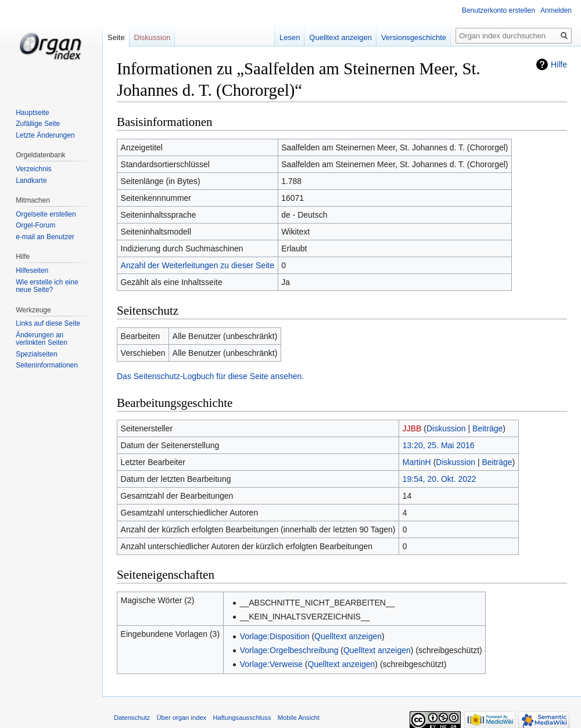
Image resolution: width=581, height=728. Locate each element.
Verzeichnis (33, 169)
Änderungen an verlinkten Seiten (42, 339)
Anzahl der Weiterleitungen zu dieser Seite (198, 265)
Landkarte (31, 181)
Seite (116, 37)
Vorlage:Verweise (271, 664)
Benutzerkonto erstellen (498, 10)
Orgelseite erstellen (46, 214)
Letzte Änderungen (45, 135)
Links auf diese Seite (48, 323)
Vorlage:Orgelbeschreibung (289, 650)
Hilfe (559, 64)
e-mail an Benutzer (45, 237)
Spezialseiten (36, 354)
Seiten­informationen (47, 365)
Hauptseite (32, 113)
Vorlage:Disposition (275, 636)
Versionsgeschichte (415, 37)
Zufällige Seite (38, 124)
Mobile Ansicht (299, 718)
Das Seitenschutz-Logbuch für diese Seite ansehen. (210, 376)
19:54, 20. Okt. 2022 (440, 479)
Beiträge (487, 428)
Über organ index (181, 718)
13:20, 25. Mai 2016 (439, 445)
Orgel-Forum (35, 225)
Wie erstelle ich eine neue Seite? (47, 286)
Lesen (291, 37)
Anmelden (556, 10)
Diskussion (446, 428)
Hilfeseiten (32, 271)
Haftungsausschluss (242, 718)
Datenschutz (132, 718)
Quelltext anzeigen (348, 636)
